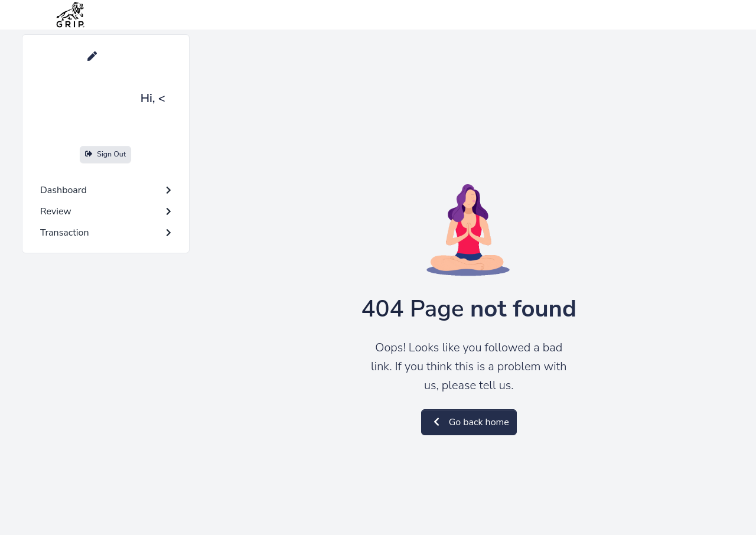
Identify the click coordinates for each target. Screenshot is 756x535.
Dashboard (106, 190)
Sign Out (105, 154)
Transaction (106, 233)
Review (106, 211)
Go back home (469, 422)
